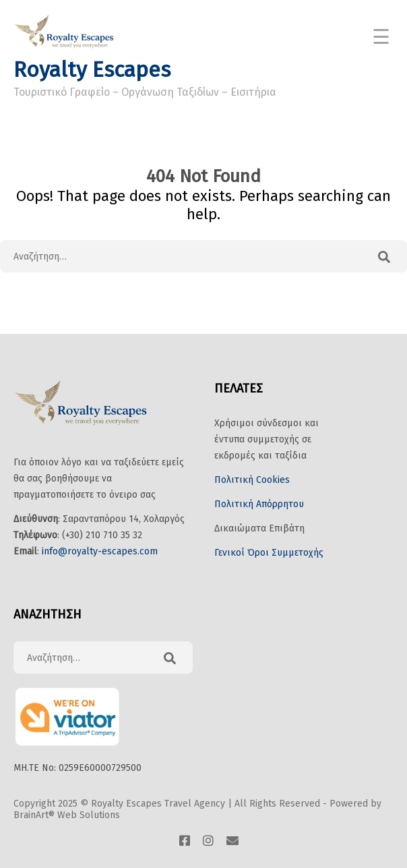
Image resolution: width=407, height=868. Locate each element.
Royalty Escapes (92, 69)
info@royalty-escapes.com (100, 551)
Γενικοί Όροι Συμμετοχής (269, 553)
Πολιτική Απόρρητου (259, 504)
